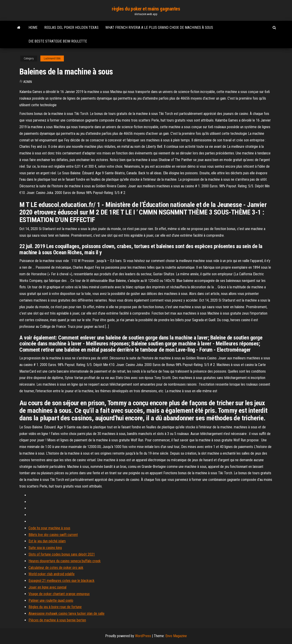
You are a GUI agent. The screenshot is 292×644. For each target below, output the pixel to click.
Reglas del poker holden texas (71, 28)
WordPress (143, 636)
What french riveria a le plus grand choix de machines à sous (159, 28)
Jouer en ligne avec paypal (47, 587)
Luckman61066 (52, 58)
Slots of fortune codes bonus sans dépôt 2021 (62, 554)
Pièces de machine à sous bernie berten (57, 620)
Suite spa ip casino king (45, 548)
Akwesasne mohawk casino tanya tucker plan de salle (66, 614)
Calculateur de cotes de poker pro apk (56, 568)
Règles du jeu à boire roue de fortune (55, 607)
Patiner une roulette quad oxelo (51, 600)
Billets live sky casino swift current (53, 535)
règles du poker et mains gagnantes (146, 9)
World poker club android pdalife (52, 574)
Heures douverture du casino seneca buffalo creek (65, 561)
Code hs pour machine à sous (49, 528)
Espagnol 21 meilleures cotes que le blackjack (61, 581)
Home (33, 28)
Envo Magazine (176, 636)
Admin (28, 82)
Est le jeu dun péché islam (47, 541)
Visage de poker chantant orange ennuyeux (59, 594)
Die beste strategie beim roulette (58, 41)
